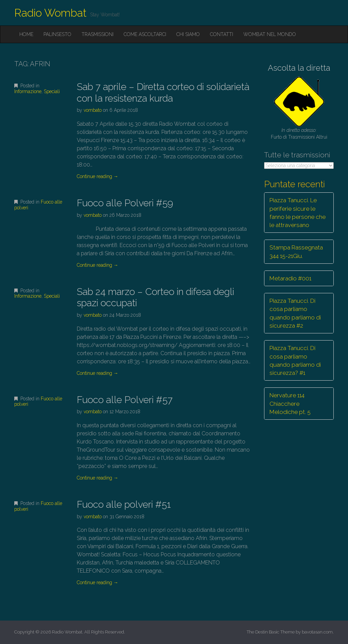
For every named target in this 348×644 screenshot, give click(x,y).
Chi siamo (188, 34)
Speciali (52, 91)
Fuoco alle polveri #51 (124, 504)
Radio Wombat (50, 13)
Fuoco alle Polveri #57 (125, 400)
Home (26, 34)
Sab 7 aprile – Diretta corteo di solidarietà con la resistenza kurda (163, 93)
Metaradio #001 (290, 278)
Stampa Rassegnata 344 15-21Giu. (296, 251)
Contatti (222, 34)
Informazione (28, 91)
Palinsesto (57, 34)
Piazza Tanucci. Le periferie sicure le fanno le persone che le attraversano (298, 213)
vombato (93, 110)
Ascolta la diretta (299, 68)
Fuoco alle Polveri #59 (125, 203)
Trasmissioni (98, 34)
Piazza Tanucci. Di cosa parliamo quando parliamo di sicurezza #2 (295, 313)
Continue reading (98, 176)
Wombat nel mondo (270, 34)
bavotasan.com (317, 632)
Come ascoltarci (145, 34)
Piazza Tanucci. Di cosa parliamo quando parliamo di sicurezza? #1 (295, 360)
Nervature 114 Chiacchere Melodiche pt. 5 (290, 404)
